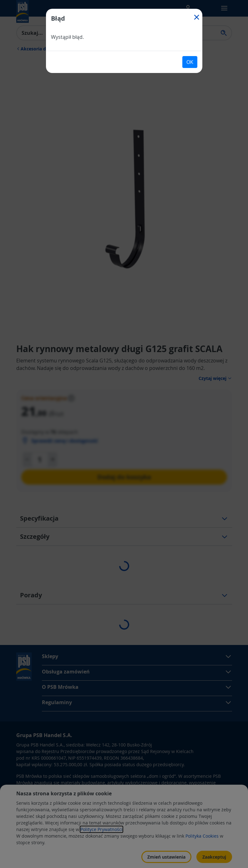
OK (190, 62)
